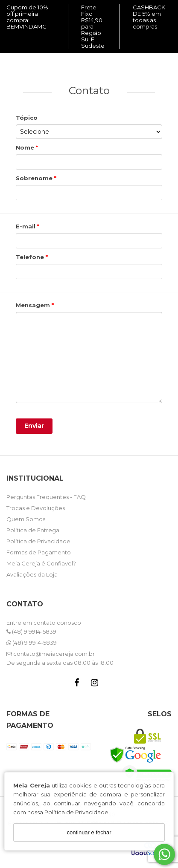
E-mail (26, 226)
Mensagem (34, 305)
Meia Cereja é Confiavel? (41, 563)
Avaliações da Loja (32, 574)
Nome (26, 147)
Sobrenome (35, 178)
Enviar (34, 426)
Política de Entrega (33, 530)
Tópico (27, 118)
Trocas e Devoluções (36, 508)
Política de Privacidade (76, 812)
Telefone (31, 257)
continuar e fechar (89, 832)
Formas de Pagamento (39, 552)
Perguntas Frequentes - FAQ (46, 497)
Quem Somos (26, 519)
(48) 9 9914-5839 (31, 632)
